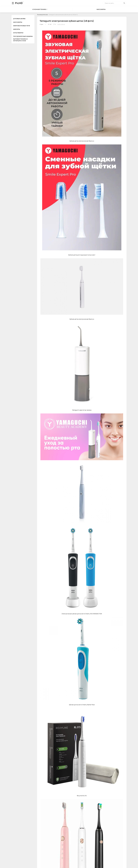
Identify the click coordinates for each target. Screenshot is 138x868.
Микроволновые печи (22, 26)
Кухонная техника (39, 9)
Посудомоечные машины (23, 36)
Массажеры (101, 9)
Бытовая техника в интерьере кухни (20, 40)
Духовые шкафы (19, 19)
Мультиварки (18, 33)
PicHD (19, 3)
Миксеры (17, 29)
